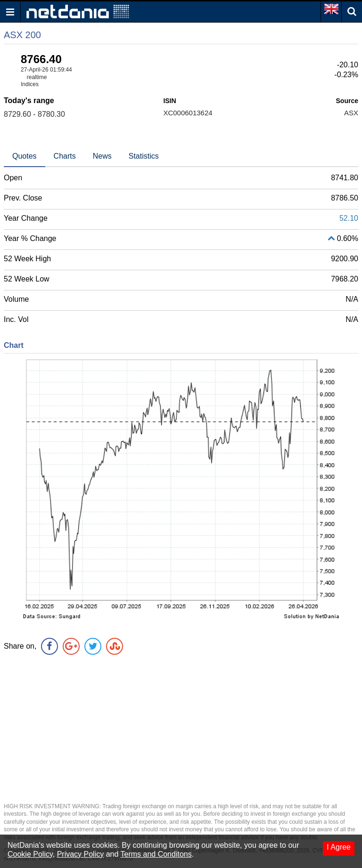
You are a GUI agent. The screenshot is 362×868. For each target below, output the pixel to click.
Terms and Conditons (156, 854)
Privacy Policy (81, 854)
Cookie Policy (30, 854)
